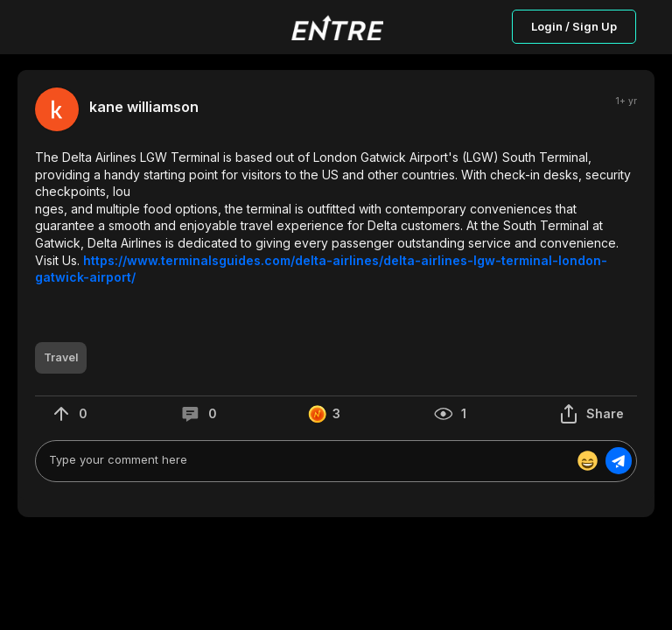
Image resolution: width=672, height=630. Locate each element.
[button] (336, 217)
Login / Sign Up (574, 26)
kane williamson (144, 107)
